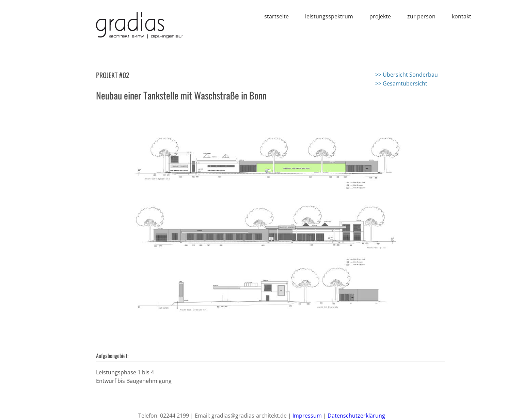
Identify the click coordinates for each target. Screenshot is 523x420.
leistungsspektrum (329, 16)
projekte (380, 16)
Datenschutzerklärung (356, 416)
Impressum (307, 416)
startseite (276, 16)
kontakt (462, 16)
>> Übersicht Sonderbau (407, 75)
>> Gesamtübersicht (401, 83)
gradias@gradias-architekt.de (249, 416)
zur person (421, 16)
